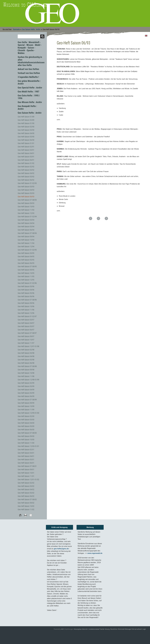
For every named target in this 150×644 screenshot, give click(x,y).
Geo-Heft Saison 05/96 (26, 293)
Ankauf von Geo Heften (28, 69)
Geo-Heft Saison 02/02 (26, 483)
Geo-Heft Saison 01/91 (26, 143)
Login (144, 629)
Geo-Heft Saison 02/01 (26, 450)
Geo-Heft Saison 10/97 (26, 340)
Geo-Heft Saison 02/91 (26, 147)
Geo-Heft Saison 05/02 (26, 493)
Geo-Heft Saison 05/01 (26, 460)
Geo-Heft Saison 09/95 (26, 270)
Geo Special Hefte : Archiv (30, 88)
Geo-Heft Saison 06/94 (26, 230)
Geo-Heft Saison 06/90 (26, 140)
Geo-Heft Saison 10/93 (26, 207)
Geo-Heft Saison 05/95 (26, 260)
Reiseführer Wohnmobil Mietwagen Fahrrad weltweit (126, 629)
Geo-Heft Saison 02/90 (26, 127)
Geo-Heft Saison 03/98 (26, 353)
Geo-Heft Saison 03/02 (26, 486)
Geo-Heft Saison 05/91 (26, 157)
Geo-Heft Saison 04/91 (26, 153)
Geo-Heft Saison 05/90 (26, 137)
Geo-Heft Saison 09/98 (26, 370)
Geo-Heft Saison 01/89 (26, 117)
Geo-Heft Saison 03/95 (26, 253)
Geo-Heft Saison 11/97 (26, 343)
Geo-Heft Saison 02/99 (26, 383)
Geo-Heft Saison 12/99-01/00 (28, 413)
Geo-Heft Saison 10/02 (26, 506)
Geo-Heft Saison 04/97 (26, 323)
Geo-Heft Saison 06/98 (26, 363)
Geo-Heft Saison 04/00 (26, 423)
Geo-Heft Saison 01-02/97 (27, 316)
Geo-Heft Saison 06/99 (26, 396)
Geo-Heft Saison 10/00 (26, 440)
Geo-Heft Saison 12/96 (26, 313)
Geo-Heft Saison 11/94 (26, 243)
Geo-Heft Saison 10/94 (26, 240)
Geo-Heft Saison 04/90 (26, 133)
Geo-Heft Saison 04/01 (26, 456)
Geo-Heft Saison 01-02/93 (27, 183)
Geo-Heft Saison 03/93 (26, 187)
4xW (62, 629)
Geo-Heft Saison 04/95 (26, 256)
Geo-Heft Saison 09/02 (26, 503)
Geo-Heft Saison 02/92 (26, 167)
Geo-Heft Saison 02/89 (26, 120)
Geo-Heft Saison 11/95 (26, 276)
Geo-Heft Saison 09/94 (26, 236)
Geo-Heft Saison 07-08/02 (27, 499)
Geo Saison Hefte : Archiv (31, 29)
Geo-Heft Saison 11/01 (26, 476)
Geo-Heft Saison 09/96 (26, 303)
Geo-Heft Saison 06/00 (26, 430)
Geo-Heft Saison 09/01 (26, 470)
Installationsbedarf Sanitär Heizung (99, 629)
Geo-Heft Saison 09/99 (26, 403)
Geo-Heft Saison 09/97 (26, 336)
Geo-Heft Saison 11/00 (26, 443)
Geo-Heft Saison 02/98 (26, 350)
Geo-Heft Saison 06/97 (26, 330)
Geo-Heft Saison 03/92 (26, 170)
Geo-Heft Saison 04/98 (26, 356)
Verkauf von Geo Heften (29, 73)
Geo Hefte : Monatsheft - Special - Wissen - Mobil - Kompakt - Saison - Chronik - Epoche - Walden (30, 48)
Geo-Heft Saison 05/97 (26, 326)
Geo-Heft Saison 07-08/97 (27, 333)
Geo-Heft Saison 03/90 (26, 130)
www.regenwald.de (95, 553)
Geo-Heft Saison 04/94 (26, 223)
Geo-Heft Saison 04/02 (26, 489)
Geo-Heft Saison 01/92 (26, 163)
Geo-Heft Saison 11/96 (26, 310)
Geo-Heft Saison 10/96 (26, 306)
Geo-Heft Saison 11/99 (26, 410)
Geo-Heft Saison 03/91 (26, 150)
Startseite (16, 29)
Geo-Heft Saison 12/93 (26, 213)
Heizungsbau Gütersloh (81, 629)
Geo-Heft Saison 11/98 (26, 376)
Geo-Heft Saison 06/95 (26, 263)
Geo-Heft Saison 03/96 (26, 286)
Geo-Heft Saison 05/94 (26, 227)
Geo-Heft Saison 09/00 (26, 436)
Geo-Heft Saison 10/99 (26, 406)
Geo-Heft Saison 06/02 (26, 496)
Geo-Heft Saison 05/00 (26, 426)
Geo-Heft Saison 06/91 (26, 160)
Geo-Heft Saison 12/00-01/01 (28, 446)
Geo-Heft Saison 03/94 (26, 220)
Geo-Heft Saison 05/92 (26, 177)
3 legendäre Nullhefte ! (28, 77)
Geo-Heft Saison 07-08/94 (27, 233)
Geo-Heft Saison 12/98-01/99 (28, 380)
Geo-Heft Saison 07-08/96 (27, 300)
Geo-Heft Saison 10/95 (26, 273)
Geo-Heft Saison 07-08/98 (27, 366)
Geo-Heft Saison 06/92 (26, 180)
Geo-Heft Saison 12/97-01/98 (28, 346)
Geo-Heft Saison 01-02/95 (27, 250)
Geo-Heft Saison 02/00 (26, 416)
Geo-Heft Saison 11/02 (26, 509)
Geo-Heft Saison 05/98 (26, 360)
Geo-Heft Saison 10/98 (26, 373)
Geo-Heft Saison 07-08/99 (27, 400)
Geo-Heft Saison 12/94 (26, 246)
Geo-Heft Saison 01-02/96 (27, 283)
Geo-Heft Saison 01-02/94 (27, 217)
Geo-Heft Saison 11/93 (26, 210)
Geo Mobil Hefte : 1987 (28, 92)
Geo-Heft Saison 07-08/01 (27, 466)
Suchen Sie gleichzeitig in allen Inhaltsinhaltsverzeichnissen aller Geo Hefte (31, 61)
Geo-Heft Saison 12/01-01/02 (28, 479)
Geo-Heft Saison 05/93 (26, 193)
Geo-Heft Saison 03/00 (26, 420)
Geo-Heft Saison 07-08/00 (27, 433)
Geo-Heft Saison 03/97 (26, 320)
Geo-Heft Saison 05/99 (26, 393)
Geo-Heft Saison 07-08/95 (27, 266)
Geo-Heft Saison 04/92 (26, 173)
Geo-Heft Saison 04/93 (26, 190)
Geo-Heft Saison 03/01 (26, 453)
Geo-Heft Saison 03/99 (26, 386)
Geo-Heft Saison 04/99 (26, 390)
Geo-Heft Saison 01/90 (26, 123)
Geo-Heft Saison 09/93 (26, 203)
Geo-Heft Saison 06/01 (26, 463)
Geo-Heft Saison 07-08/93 (27, 200)
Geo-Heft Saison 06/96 (26, 296)
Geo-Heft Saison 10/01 (26, 473)
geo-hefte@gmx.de (61, 549)
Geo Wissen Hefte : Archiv (30, 102)
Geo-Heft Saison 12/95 (26, 280)
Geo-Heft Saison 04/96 (26, 290)
